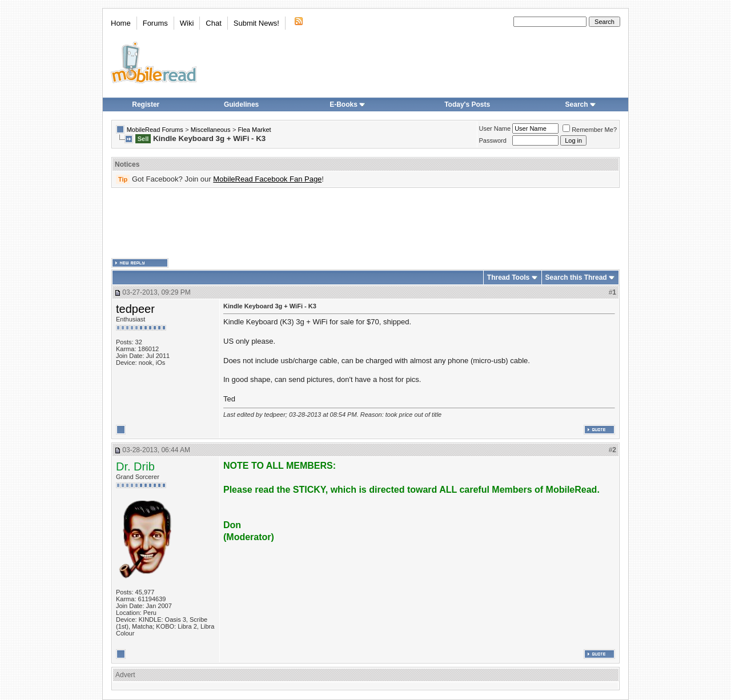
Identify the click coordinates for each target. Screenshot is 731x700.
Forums (155, 23)
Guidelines (241, 104)
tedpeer (135, 309)
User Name (495, 128)
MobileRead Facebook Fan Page (267, 179)
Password (493, 140)
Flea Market (255, 130)
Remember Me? (590, 130)
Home (121, 23)
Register (146, 104)
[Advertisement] (365, 223)
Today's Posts (467, 104)
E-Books (348, 104)
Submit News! (256, 23)
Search (581, 104)
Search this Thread (576, 277)
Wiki (187, 23)
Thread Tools (508, 277)
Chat (213, 23)
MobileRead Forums (155, 130)
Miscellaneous (211, 130)
